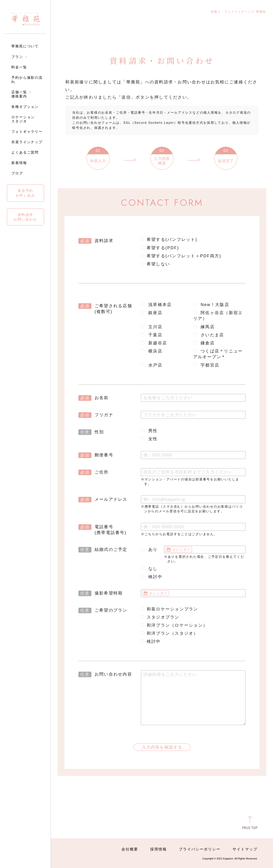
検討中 (152, 577)
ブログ (17, 173)
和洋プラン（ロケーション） (174, 625)
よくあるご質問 (25, 152)
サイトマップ (245, 849)
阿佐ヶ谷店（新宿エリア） (218, 316)
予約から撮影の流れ (27, 80)
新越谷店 (154, 343)
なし (149, 569)
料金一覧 (19, 67)
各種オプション (25, 107)
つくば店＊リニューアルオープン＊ (218, 354)
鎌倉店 (204, 343)
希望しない (155, 264)
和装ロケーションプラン (170, 609)
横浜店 (152, 351)
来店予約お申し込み (25, 193)
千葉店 (152, 335)
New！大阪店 (211, 305)
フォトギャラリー (27, 132)
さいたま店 (209, 335)
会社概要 (130, 849)
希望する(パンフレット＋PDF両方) (181, 256)
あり (149, 549)
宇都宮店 (206, 365)
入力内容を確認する (162, 747)
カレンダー (181, 549)
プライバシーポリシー (200, 849)
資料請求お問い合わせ (25, 217)
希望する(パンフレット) (169, 240)
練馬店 (204, 327)
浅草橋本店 (156, 305)
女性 (149, 439)
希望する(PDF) (160, 248)
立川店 (152, 327)
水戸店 (152, 365)
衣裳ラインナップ (27, 142)
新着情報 (19, 163)
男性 (149, 431)
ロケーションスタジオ (23, 119)
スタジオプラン (160, 617)
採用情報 (158, 849)
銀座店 (152, 313)
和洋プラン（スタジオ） (170, 633)
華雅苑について (25, 46)
